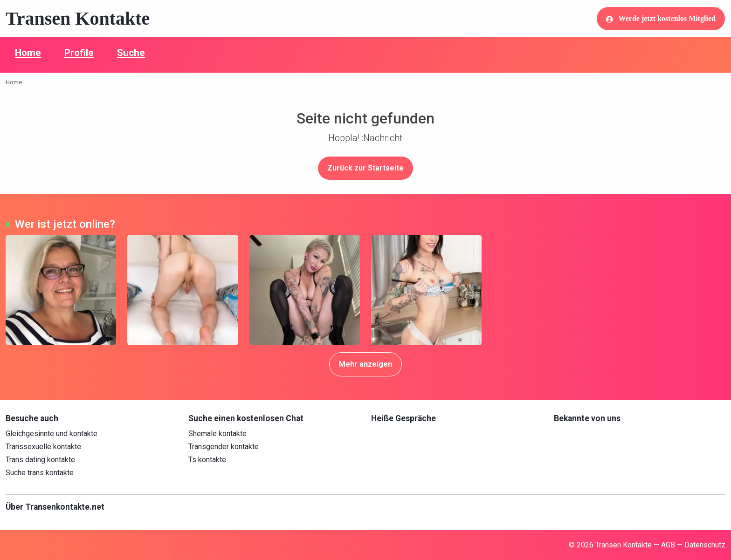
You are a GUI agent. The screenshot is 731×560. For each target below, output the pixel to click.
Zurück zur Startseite (365, 168)
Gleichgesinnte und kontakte (52, 434)
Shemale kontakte (217, 434)
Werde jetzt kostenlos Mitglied (661, 19)
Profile (79, 53)
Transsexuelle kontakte (43, 447)
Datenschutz (705, 545)
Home (28, 53)
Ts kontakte (207, 460)
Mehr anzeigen (365, 364)
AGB (668, 545)
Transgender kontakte (224, 447)
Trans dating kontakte (40, 460)
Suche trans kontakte (40, 473)
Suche (131, 53)
